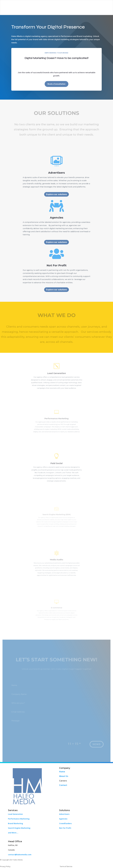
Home (62, 772)
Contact (63, 785)
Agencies (63, 819)
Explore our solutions (56, 194)
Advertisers (64, 814)
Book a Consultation (56, 84)
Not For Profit (65, 828)
